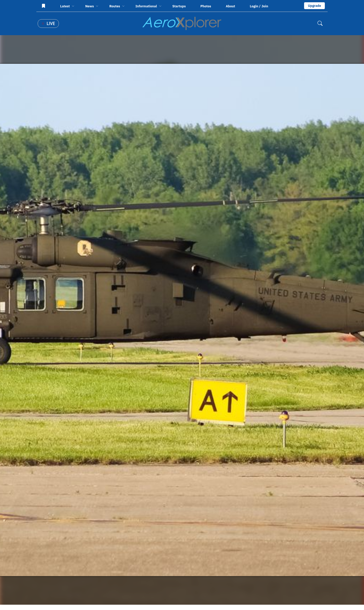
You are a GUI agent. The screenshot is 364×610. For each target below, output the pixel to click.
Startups (179, 6)
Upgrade (314, 6)
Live (48, 24)
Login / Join (259, 6)
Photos (206, 6)
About (230, 6)
